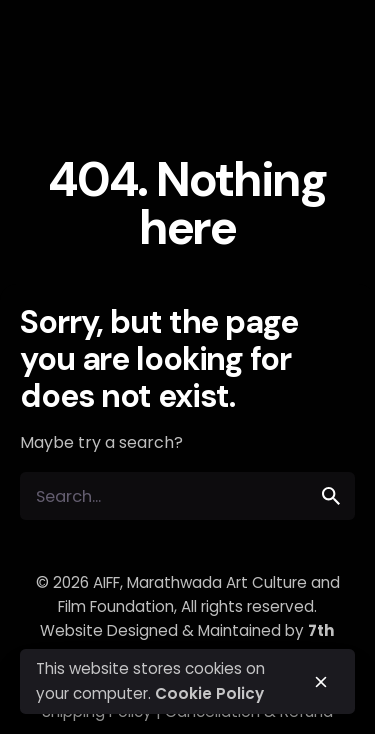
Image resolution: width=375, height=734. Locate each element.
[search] (331, 496)
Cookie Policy (209, 693)
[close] (321, 682)
